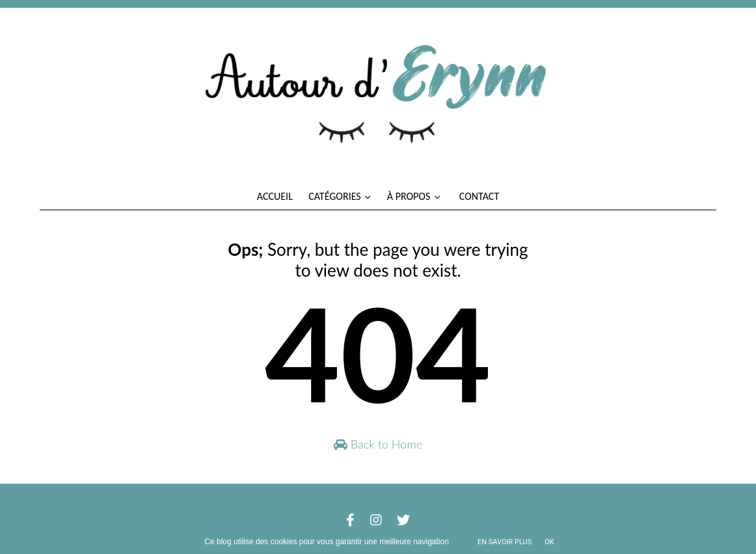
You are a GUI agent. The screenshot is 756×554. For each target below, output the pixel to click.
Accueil (275, 196)
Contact (479, 196)
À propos (414, 196)
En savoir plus (505, 542)
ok (549, 542)
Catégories (340, 196)
